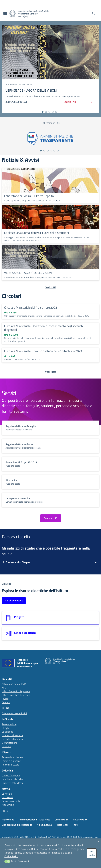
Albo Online (8, 805)
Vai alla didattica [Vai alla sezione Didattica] (14, 600)
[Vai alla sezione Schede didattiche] (50, 634)
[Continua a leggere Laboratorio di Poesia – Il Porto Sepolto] (50, 180)
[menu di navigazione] (5, 14)
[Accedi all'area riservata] (96, 3)
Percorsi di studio (10, 765)
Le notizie (7, 794)
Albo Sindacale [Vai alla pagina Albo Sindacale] (45, 825)
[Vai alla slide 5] (56, 112)
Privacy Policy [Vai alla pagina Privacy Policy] (80, 820)
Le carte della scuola (12, 739)
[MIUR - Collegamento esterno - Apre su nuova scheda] (19, 3)
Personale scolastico (12, 757)
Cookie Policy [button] (11, 856)
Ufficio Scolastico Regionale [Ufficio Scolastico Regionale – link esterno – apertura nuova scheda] (16, 691)
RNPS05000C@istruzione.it (80, 837)
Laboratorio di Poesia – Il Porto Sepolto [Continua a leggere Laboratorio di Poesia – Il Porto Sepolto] (29, 196)
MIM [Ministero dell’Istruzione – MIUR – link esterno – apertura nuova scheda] (4, 688)
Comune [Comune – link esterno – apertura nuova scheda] (6, 702)
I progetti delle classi (12, 783)
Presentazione (9, 724)
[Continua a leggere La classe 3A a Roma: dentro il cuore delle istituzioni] (50, 217)
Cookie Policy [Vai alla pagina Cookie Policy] (62, 820)
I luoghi (6, 728)
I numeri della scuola (12, 735)
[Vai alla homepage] (12, 14)
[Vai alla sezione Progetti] (50, 618)
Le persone (7, 732)
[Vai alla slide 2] (46, 112)
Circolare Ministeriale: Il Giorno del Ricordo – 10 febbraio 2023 (43, 351)
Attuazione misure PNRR (15, 684)
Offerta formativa (11, 775)
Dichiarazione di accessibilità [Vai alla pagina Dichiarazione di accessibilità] (17, 825)
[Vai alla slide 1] (43, 112)
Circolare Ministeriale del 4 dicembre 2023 (31, 307)
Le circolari (7, 797)
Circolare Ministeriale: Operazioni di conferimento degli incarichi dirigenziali (44, 328)
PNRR (5, 811)
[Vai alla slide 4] (53, 112)
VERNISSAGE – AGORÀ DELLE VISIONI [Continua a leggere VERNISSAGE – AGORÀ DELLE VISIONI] (28, 273)
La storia (6, 746)
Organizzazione (10, 743)
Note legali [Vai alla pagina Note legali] (63, 825)
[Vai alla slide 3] (49, 112)
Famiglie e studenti (11, 761)
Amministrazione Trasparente (34, 820)
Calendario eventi (11, 801)
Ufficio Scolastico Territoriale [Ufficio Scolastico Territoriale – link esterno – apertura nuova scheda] (16, 695)
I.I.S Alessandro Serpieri (17, 562)
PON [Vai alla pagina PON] (75, 825)
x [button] (99, 841)
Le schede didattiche (12, 779)
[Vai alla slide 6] (58, 151)
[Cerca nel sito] (94, 14)
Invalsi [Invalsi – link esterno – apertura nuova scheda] (5, 699)
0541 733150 (53, 837)
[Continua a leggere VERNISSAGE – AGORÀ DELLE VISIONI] (50, 257)
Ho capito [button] (92, 853)
